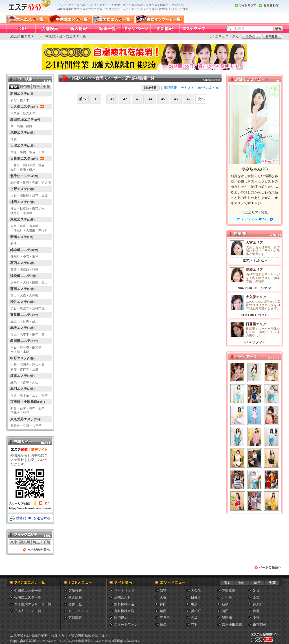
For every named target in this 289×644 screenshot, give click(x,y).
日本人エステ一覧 (28, 611)
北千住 (227, 597)
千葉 (272, 583)
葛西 (163, 611)
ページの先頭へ (37, 551)
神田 (163, 604)
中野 (256, 618)
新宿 (163, 591)
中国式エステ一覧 (28, 591)
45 (163, 99)
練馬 (163, 625)
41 (112, 99)
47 (189, 99)
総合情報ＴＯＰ (22, 36)
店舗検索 (75, 591)
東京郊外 (260, 625)
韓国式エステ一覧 (28, 597)
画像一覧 (75, 604)
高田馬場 (229, 591)
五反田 (165, 618)
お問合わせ (122, 597)
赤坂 (194, 618)
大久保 (196, 591)
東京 (227, 583)
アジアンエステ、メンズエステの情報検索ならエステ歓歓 (73, 641)
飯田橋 (227, 618)
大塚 (163, 597)
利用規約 (121, 618)
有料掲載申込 (124, 611)
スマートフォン (126, 625)
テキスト (187, 88)
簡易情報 (170, 88)
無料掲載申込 (124, 604)
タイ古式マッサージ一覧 (33, 604)
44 (151, 99)
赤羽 (194, 625)
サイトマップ (124, 591)
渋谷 (256, 611)
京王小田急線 (232, 625)
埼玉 (257, 583)
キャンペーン (78, 611)
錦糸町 (258, 604)
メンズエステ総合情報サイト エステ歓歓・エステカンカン (266, 642)
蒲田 (225, 611)
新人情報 (75, 597)
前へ (83, 99)
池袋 (256, 591)
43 (138, 99)
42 (125, 99)
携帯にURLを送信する (33, 518)
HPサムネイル (208, 88)
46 (176, 99)
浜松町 (196, 611)
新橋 (225, 604)
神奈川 (242, 583)
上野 (256, 597)
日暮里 (196, 597)
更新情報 (75, 618)
